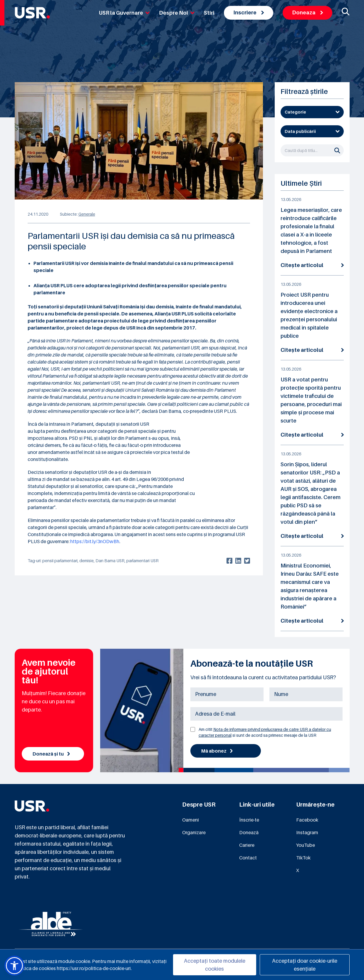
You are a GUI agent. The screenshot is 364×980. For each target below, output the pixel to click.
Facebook (307, 820)
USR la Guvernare (124, 13)
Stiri (209, 13)
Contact (248, 858)
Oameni (191, 820)
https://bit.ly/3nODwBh (95, 541)
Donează (249, 832)
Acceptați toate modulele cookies (215, 965)
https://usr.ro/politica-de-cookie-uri (94, 968)
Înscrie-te (249, 820)
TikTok (303, 858)
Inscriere (249, 12)
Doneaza (307, 12)
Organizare (194, 832)
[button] (14, 966)
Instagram (307, 832)
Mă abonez (217, 751)
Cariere (247, 845)
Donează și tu (51, 754)
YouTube (306, 845)
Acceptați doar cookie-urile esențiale (305, 965)
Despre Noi (177, 13)
